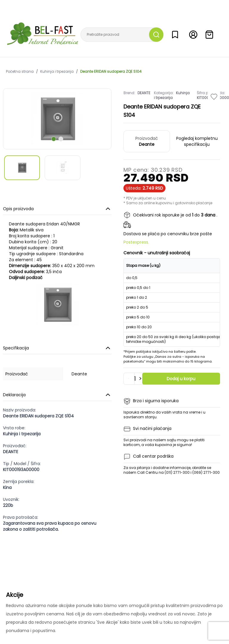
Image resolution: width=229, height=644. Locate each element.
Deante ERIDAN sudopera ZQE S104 (111, 72)
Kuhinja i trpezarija (57, 72)
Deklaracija (57, 395)
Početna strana (20, 72)
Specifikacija (57, 348)
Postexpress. (136, 242)
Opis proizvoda (57, 209)
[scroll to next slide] (54, 139)
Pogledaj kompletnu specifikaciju (197, 141)
